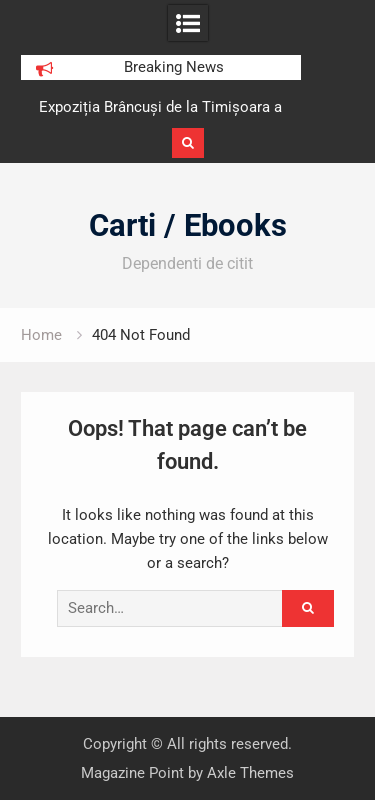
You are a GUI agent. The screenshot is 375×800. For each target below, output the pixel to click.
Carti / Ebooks (188, 225)
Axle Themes (250, 773)
